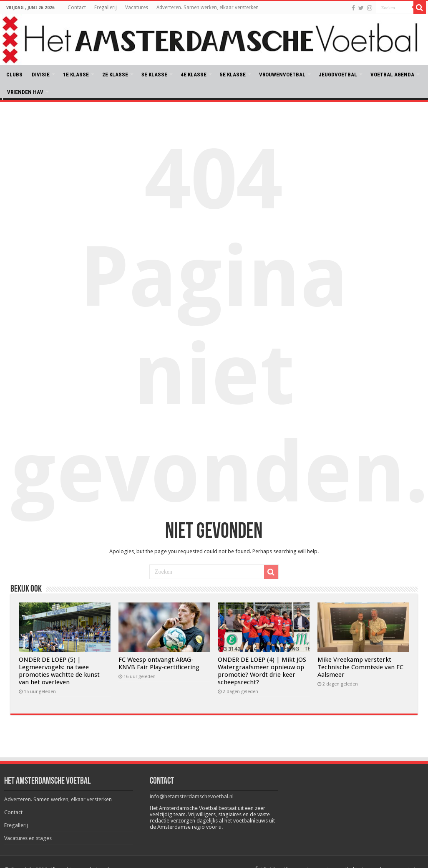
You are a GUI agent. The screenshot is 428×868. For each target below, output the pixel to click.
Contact (77, 8)
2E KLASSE (115, 75)
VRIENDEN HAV (25, 92)
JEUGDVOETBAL (338, 75)
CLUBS (14, 75)
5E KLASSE (233, 75)
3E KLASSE (154, 75)
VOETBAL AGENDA (392, 75)
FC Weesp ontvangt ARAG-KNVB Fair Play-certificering (159, 663)
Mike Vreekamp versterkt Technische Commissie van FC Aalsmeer (360, 667)
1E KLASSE (76, 75)
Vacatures (137, 8)
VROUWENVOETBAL (282, 75)
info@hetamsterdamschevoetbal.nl (192, 796)
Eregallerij (106, 8)
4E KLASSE (194, 75)
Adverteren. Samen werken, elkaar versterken (208, 8)
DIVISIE (41, 75)
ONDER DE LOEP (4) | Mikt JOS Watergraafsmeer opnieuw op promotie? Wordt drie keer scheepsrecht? (262, 671)
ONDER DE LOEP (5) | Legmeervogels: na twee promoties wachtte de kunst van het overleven (59, 671)
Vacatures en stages (28, 838)
